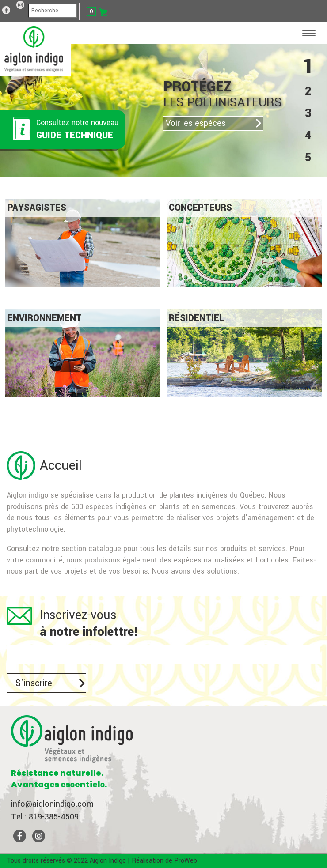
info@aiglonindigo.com (52, 804)
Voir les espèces (196, 123)
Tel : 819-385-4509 (45, 817)
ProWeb (186, 861)
